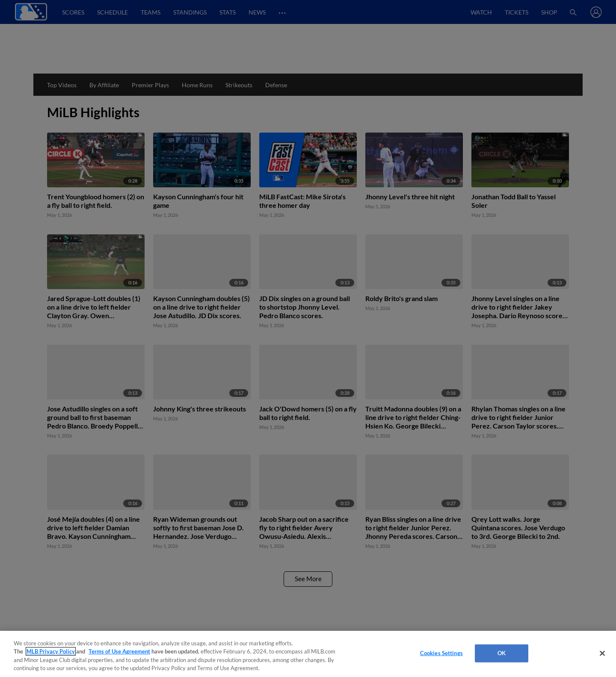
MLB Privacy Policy (51, 651)
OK (502, 653)
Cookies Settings (441, 653)
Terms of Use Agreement (119, 651)
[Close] (602, 653)
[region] (308, 654)
